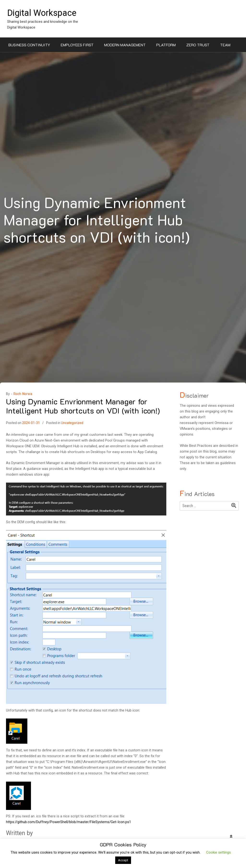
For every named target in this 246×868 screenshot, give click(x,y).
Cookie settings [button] (219, 852)
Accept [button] (123, 860)
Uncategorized (72, 423)
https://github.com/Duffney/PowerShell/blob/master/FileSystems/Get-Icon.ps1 (69, 822)
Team (225, 45)
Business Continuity (29, 45)
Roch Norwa (23, 394)
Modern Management (125, 45)
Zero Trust (198, 45)
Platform (166, 45)
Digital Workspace (42, 13)
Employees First (77, 45)
